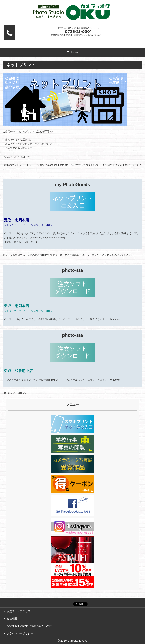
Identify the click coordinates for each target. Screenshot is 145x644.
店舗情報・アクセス (19, 611)
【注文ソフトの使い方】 (16, 393)
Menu (74, 52)
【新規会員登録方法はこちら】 (21, 242)
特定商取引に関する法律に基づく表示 (29, 626)
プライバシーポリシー (20, 633)
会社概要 (12, 619)
